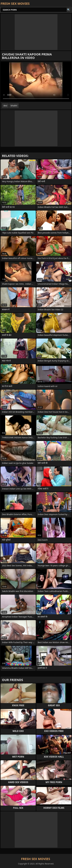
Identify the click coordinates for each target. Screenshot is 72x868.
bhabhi (14, 106)
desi (5, 106)
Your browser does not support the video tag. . (36, 82)
